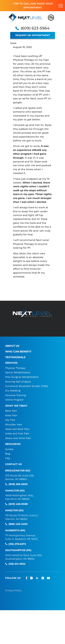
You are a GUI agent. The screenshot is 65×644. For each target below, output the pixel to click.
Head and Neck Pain (17, 429)
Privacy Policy (13, 590)
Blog (8, 454)
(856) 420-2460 (18, 524)
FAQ (8, 458)
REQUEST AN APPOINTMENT (33, 35)
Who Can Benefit (18, 351)
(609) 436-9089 (18, 504)
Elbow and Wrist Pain (18, 438)
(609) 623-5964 (35, 28)
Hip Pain (10, 420)
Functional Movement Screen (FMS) (27, 386)
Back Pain (11, 411)
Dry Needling (13, 391)
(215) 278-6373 (17, 544)
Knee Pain (11, 415)
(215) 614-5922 (17, 564)
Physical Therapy (15, 368)
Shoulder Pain (14, 425)
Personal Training (15, 395)
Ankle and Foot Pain (17, 433)
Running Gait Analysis (18, 382)
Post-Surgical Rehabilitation (22, 377)
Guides (9, 449)
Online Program (14, 400)
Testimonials (15, 357)
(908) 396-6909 (18, 484)
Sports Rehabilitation (18, 372)
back (13, 43)
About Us (12, 346)
